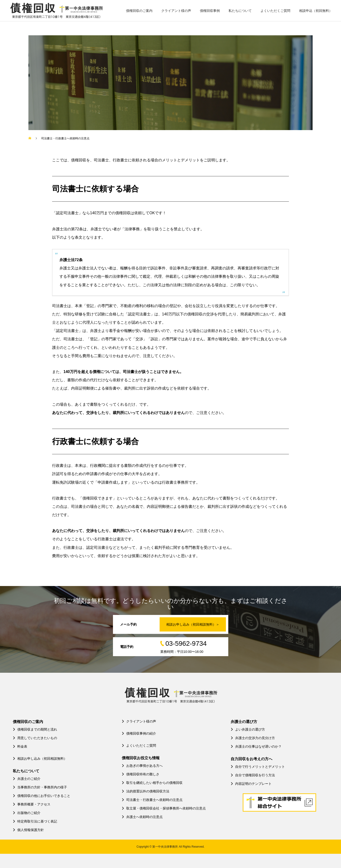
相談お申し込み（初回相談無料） (40, 759)
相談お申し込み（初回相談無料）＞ (193, 624)
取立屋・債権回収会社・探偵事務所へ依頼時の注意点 (164, 808)
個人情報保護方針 (28, 830)
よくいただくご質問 (275, 11)
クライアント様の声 (176, 11)
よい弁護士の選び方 (248, 729)
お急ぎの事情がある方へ (142, 766)
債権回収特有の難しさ (141, 774)
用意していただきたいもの (35, 738)
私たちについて (240, 11)
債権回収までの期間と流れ (35, 729)
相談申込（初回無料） (316, 11)
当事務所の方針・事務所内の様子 (40, 787)
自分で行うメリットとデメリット (258, 767)
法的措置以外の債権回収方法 (146, 791)
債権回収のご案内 (139, 11)
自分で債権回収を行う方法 (253, 775)
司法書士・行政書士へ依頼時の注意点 (152, 800)
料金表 (20, 746)
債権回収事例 (210, 11)
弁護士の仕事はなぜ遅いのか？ (256, 746)
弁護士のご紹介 (27, 779)
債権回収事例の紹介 (139, 733)
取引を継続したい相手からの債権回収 (152, 783)
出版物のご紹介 (27, 813)
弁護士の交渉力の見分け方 (253, 738)
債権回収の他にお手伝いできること (42, 796)
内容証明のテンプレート (251, 784)
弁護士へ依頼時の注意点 (142, 817)
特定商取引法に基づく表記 (35, 821)
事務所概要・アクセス (32, 804)
